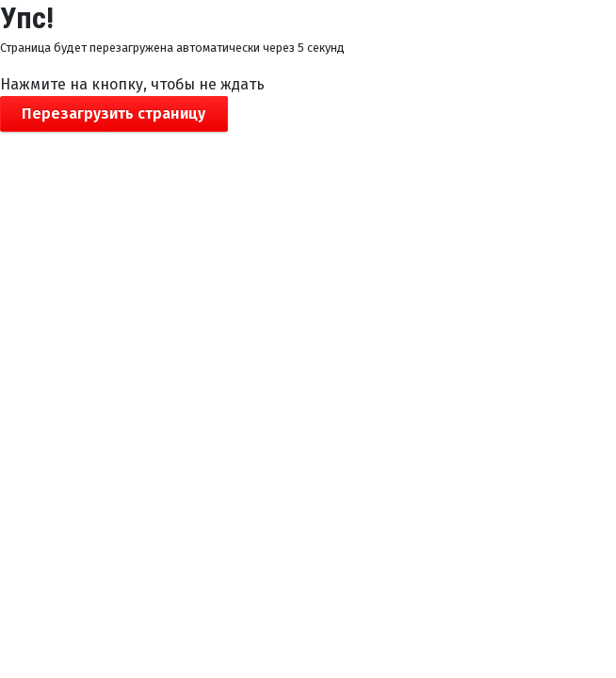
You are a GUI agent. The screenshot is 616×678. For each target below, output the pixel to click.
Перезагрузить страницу (113, 113)
